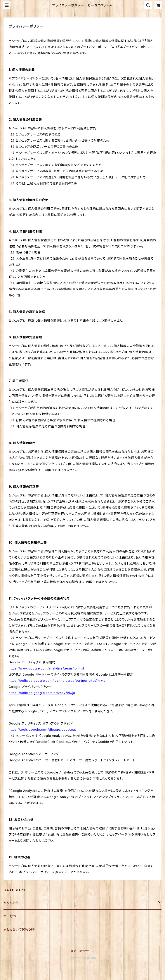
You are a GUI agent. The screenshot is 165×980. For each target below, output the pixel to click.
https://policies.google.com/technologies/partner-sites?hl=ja (57, 681)
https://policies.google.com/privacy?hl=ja (42, 693)
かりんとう (11, 903)
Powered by (83, 958)
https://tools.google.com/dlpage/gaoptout (42, 729)
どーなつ (10, 916)
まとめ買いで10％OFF (19, 929)
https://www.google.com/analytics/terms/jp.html (46, 668)
